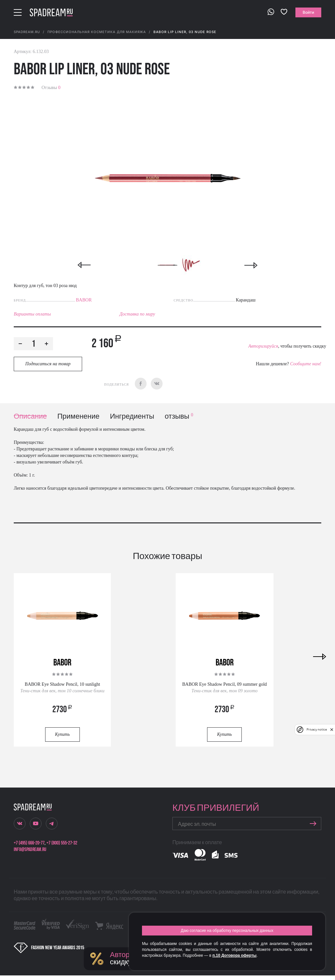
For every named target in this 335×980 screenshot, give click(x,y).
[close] (332, 730)
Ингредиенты (132, 417)
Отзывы (51, 88)
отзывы (179, 417)
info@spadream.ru (30, 850)
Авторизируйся (263, 346)
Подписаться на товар (48, 364)
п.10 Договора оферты (234, 955)
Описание (30, 417)
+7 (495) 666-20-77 (29, 843)
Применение (78, 417)
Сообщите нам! (306, 364)
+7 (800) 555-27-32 (62, 843)
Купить (62, 734)
